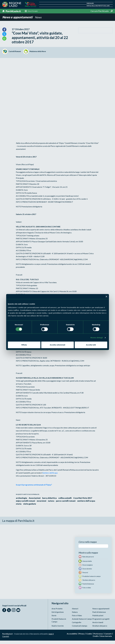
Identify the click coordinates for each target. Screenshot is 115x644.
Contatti (108, 634)
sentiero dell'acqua (86, 501)
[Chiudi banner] (106, 297)
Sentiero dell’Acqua (50, 473)
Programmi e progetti (101, 619)
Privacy (82, 634)
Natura (75, 612)
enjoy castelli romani (25, 501)
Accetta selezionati (57, 345)
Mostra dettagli (97, 338)
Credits (96, 636)
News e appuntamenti (18, 17)
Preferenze (98, 634)
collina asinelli (65, 498)
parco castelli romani (66, 501)
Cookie (89, 634)
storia (19, 504)
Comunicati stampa (80, 626)
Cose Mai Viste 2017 (83, 498)
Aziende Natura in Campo (82, 619)
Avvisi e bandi (98, 622)
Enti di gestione (58, 612)
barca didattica (50, 498)
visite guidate (30, 504)
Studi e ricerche (58, 626)
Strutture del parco (100, 626)
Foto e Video (77, 615)
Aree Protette (57, 609)
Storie (54, 615)
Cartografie (77, 622)
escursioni (42, 501)
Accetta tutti (91, 345)
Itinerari (75, 609)
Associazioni (35, 498)
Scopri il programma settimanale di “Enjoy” (34, 485)
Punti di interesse (99, 612)
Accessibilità (72, 634)
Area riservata (106, 636)
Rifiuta (24, 345)
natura (51, 501)
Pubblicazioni (98, 615)
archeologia (21, 498)
